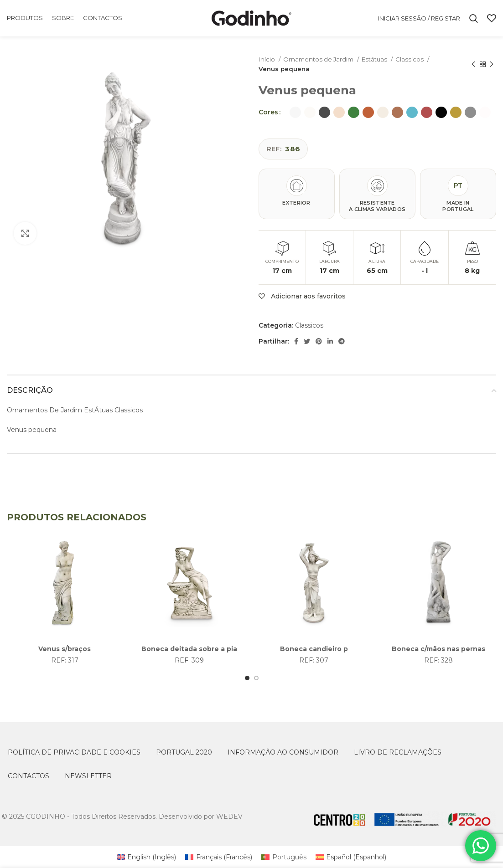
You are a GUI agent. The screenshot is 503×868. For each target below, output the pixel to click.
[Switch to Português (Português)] (284, 857)
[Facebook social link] (296, 341)
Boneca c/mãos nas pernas (438, 649)
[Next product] (492, 64)
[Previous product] (473, 64)
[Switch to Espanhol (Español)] (351, 857)
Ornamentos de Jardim (319, 59)
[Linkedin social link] (330, 341)
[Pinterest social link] (319, 341)
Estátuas (375, 59)
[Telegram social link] (342, 341)
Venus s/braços (65, 649)
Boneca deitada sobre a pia (189, 649)
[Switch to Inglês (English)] (147, 857)
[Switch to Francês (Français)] (219, 857)
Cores (268, 112)
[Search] (474, 18)
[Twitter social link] (307, 341)
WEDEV (229, 817)
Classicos (410, 59)
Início (267, 59)
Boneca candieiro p (314, 649)
